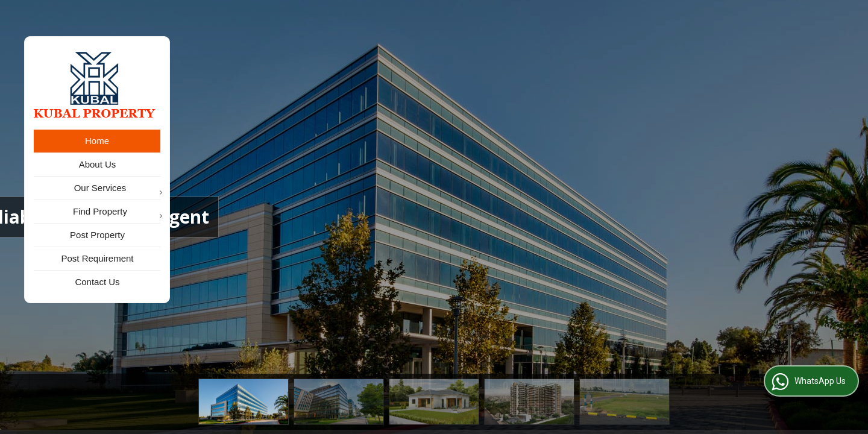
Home (97, 141)
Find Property (117, 212)
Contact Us (97, 282)
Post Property (97, 235)
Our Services (117, 189)
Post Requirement (97, 258)
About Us (98, 164)
